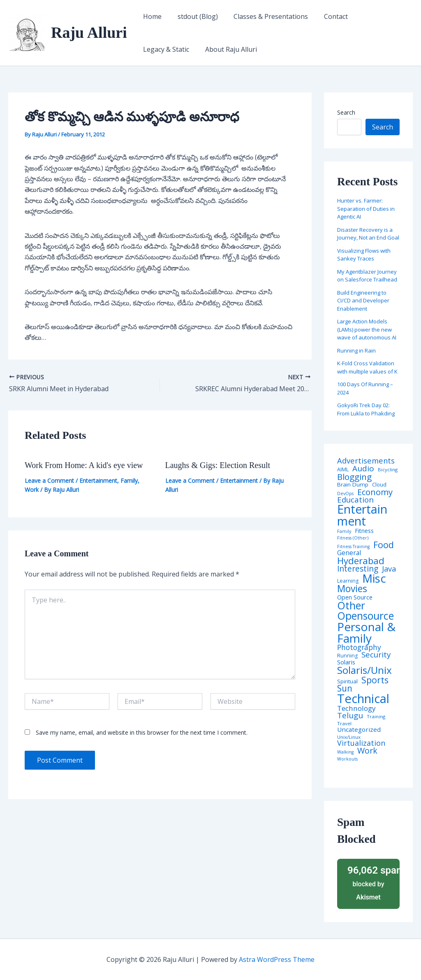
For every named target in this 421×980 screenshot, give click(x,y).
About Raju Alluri (168, 49)
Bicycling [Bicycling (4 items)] (388, 470)
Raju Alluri (89, 32)
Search (346, 112)
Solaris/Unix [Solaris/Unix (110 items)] (364, 670)
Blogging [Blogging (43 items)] (354, 477)
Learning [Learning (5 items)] (348, 581)
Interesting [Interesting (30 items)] (358, 569)
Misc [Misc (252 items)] (374, 579)
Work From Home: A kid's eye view (84, 465)
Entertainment (98, 481)
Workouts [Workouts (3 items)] (347, 759)
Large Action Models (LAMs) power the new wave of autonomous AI (367, 329)
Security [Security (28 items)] (376, 655)
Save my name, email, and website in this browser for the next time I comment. (142, 732)
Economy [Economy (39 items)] (375, 492)
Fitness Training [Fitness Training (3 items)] (353, 547)
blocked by (371, 882)
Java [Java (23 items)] (389, 569)
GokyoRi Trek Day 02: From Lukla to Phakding (366, 409)
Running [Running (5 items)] (347, 656)
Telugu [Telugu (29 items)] (350, 716)
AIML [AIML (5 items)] (343, 470)
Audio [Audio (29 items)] (363, 469)
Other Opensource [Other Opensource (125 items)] (365, 611)
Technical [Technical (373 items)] (363, 699)
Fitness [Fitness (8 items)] (364, 531)
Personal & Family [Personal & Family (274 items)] (366, 632)
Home (151, 16)
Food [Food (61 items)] (384, 545)
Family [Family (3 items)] (344, 532)
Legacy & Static (375, 16)
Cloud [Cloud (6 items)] (379, 485)
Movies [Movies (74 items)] (352, 589)
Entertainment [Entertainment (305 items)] (362, 515)
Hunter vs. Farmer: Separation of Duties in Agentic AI (366, 209)
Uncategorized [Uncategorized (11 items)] (359, 730)
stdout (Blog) (194, 16)
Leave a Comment (49, 481)
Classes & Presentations (264, 16)
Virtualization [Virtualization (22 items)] (361, 743)
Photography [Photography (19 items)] (359, 647)
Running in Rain (356, 350)
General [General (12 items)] (349, 553)
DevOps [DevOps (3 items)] (345, 494)
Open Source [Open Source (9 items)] (355, 597)
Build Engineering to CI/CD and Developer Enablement (363, 301)
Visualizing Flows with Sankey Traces (364, 255)
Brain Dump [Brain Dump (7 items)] (353, 485)
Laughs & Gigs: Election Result (218, 465)
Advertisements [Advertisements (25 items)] (366, 461)
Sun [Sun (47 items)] (345, 688)
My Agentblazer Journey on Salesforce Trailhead (367, 276)
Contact (326, 16)
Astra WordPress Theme (277, 959)
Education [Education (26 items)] (355, 500)
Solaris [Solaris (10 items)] (346, 662)
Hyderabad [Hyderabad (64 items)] (361, 560)
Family (129, 481)
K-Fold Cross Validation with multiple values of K (367, 367)
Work (32, 490)
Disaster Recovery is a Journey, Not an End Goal (368, 234)
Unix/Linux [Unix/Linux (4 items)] (349, 737)
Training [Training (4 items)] (376, 717)
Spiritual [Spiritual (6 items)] (347, 681)
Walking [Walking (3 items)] (345, 752)
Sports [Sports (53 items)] (375, 680)
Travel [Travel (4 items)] (344, 724)
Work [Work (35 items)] (367, 751)
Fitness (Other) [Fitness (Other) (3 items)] (353, 538)
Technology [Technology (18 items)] (356, 708)
